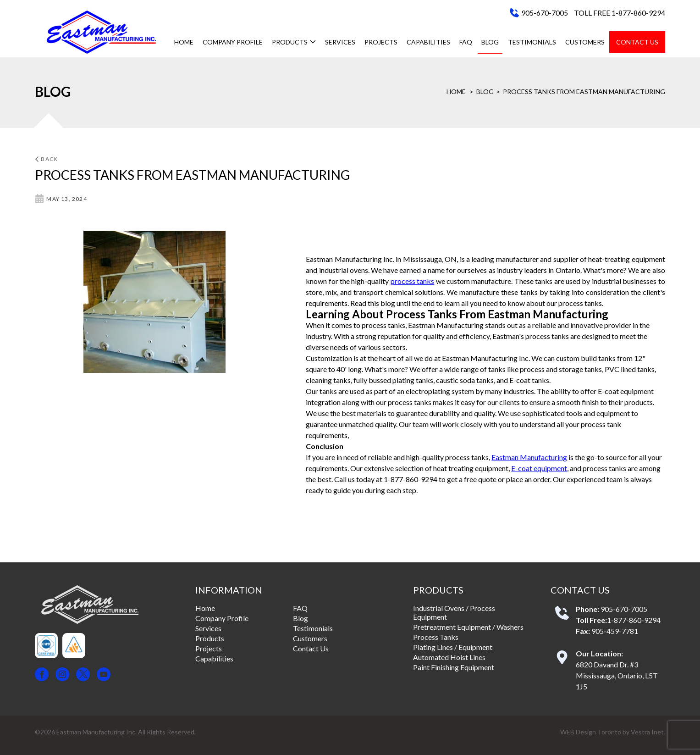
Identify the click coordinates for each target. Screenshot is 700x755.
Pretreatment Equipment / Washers (468, 627)
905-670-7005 (545, 13)
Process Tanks (436, 637)
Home (184, 42)
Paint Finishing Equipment (454, 667)
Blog (490, 42)
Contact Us (637, 42)
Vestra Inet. (648, 732)
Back (46, 159)
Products (294, 42)
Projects (381, 42)
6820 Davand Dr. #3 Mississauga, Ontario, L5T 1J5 (617, 675)
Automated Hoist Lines (449, 657)
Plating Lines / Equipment (453, 647)
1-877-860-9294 (634, 620)
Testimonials (532, 42)
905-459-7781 (615, 631)
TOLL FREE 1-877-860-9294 (620, 13)
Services (340, 42)
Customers (585, 42)
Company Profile (233, 42)
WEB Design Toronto (591, 732)
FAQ (466, 42)
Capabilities (428, 42)
